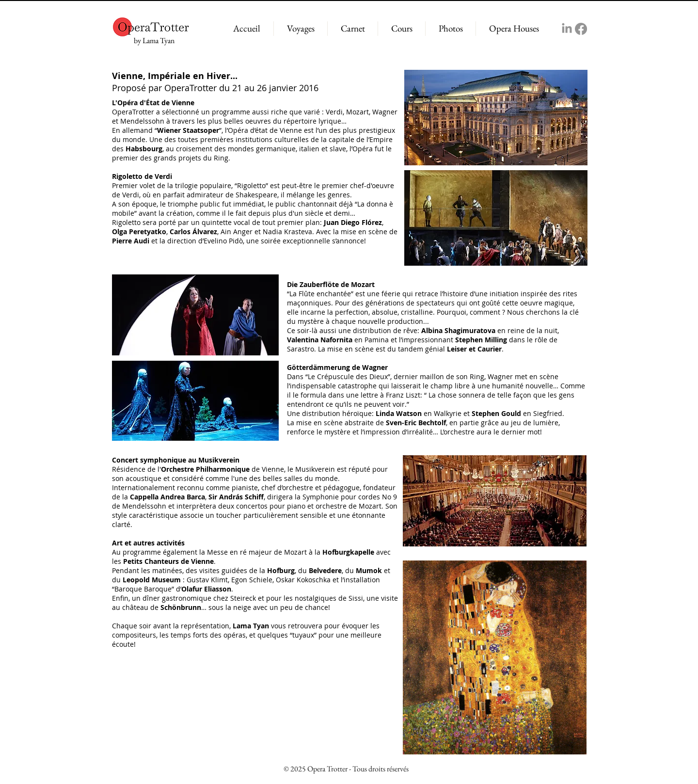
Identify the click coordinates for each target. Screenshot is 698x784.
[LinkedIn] (567, 29)
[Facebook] (581, 29)
